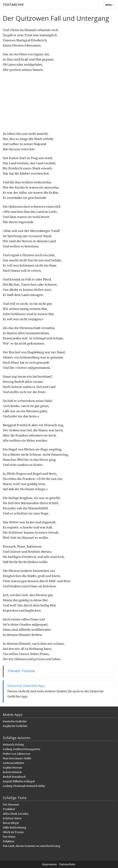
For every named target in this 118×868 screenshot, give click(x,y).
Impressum (49, 864)
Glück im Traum (13, 832)
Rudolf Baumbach (14, 777)
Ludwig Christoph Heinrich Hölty (24, 786)
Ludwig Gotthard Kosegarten (21, 749)
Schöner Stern (12, 818)
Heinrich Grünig (13, 745)
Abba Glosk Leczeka (16, 814)
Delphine (9, 841)
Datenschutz (67, 864)
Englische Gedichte (15, 726)
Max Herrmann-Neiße (17, 758)
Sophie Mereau (12, 768)
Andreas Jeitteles (13, 763)
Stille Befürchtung (14, 828)
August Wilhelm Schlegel (19, 781)
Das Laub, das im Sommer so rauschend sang (32, 846)
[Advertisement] (59, 102)
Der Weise (9, 837)
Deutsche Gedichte (15, 721)
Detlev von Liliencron (17, 754)
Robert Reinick (12, 772)
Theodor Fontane (21, 671)
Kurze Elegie (11, 823)
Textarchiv (13, 5)
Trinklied (9, 809)
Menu (110, 6)
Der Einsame (11, 805)
